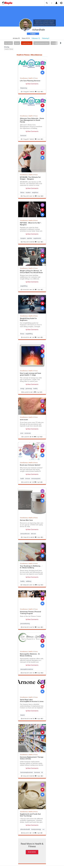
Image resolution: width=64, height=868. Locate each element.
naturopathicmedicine (27, 669)
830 (32, 537)
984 (32, 242)
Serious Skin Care (26, 520)
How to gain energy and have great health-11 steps (31, 374)
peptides (30, 238)
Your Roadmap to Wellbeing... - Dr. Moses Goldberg (31, 567)
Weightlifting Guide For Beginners (28, 319)
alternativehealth (25, 829)
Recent (17, 43)
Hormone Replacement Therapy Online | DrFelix (32, 758)
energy (22, 389)
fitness (22, 334)
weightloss (35, 192)
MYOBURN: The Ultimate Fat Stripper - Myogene (30, 178)
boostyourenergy (36, 829)
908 (32, 776)
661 (32, 139)
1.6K (32, 337)
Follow (33, 34)
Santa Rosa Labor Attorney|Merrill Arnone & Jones (32, 700)
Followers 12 (36, 38)
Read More (32, 852)
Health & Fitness (27, 43)
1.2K (32, 196)
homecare (23, 136)
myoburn (28, 192)
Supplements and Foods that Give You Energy (30, 815)
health (22, 479)
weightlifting (24, 286)
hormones (37, 772)
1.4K (33, 585)
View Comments (32, 84)
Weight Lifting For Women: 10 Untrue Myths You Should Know (31, 272)
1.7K (32, 833)
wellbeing (29, 581)
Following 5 (46, 38)
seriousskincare (25, 534)
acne (22, 433)
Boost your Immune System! (30, 465)
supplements (37, 238)
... (43, 829)
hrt (42, 772)
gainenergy (29, 389)
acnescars (28, 433)
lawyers (23, 715)
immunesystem (36, 479)
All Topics (8, 43)
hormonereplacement (27, 772)
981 (32, 92)
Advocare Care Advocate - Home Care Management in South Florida (32, 120)
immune (28, 479)
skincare (33, 534)
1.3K (32, 482)
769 (32, 627)
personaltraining (25, 624)
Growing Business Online (42, 43)
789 (32, 437)
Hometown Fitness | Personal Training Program (30, 613)
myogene (23, 238)
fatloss (22, 192)
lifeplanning (24, 88)
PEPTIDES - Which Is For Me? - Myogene (31, 224)
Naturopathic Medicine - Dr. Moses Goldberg (30, 655)
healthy (35, 389)
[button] (47, 3)
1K (32, 392)
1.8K (32, 290)
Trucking (54, 43)
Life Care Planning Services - (31, 81)
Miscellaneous (24, 78)
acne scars (24, 420)
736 (32, 719)
